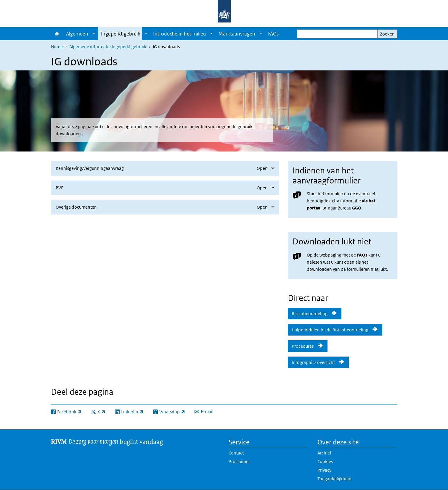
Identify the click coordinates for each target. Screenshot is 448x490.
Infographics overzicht (313, 362)
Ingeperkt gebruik (121, 34)
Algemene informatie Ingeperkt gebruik (108, 47)
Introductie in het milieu (179, 34)
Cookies (325, 461)
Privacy (324, 470)
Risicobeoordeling (310, 313)
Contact (236, 453)
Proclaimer (239, 461)
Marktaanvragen (237, 34)
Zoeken (387, 34)
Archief (324, 453)
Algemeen (77, 34)
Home (57, 34)
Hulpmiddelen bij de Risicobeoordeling (330, 330)
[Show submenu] (94, 34)
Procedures (303, 346)
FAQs (273, 34)
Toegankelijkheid (334, 479)
